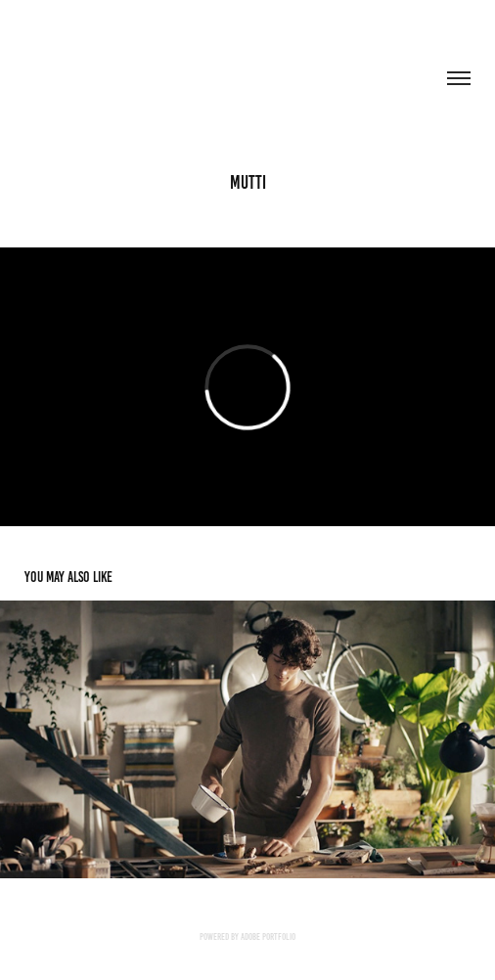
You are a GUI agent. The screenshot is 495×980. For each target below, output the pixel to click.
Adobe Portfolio (268, 936)
